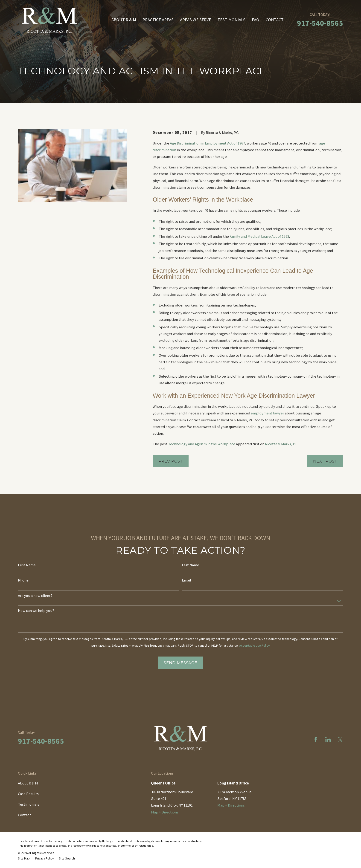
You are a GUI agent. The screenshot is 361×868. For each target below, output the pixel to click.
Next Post (325, 461)
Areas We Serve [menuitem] (196, 20)
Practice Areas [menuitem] (158, 20)
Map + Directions (165, 812)
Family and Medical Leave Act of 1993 (259, 236)
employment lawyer (267, 413)
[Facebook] (316, 739)
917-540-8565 (320, 23)
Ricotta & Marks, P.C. (282, 444)
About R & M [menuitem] (124, 20)
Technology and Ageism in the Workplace (202, 444)
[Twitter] (340, 739)
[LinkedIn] (328, 739)
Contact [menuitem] (275, 20)
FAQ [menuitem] (256, 20)
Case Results (28, 794)
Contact (25, 815)
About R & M (28, 783)
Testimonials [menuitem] (231, 20)
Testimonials (29, 804)
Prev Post (171, 461)
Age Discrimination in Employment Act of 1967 (207, 143)
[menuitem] (24, 858)
